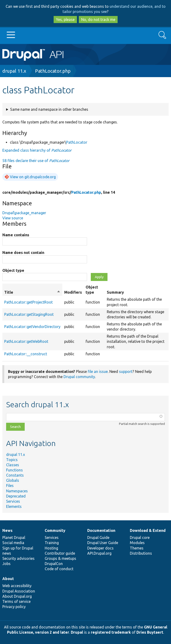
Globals (13, 480)
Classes (13, 465)
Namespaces (17, 491)
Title (32, 292)
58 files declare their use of (36, 161)
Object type (13, 270)
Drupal (77, 632)
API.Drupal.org (99, 553)
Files (10, 486)
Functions (14, 470)
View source (13, 218)
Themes (137, 548)
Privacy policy (14, 607)
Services (13, 501)
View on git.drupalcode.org (33, 177)
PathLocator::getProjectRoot (28, 302)
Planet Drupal (14, 537)
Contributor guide (60, 553)
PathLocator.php (53, 71)
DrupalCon (54, 564)
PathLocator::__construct (26, 354)
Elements (14, 506)
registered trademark (111, 632)
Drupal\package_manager (24, 213)
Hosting (51, 548)
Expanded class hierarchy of (37, 150)
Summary (115, 292)
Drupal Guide (98, 537)
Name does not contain (23, 253)
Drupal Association (19, 591)
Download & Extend (148, 530)
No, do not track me (98, 20)
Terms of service (16, 601)
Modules (137, 543)
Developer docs (100, 548)
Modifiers (73, 292)
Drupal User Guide (103, 543)
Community (55, 530)
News (7, 530)
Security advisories (18, 558)
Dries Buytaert (150, 632)
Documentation (101, 530)
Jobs (6, 564)
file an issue (98, 371)
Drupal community (79, 377)
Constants (15, 475)
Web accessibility (17, 586)
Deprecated (16, 496)
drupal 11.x (14, 71)
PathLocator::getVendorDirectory (32, 327)
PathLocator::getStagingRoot (29, 314)
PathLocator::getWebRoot (26, 341)
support (126, 371)
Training (52, 543)
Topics (12, 460)
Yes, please (65, 20)
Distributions (141, 553)
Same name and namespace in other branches (49, 109)
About (8, 579)
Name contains (16, 235)
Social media (13, 543)
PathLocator (77, 142)
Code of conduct (59, 569)
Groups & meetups (60, 558)
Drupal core (140, 537)
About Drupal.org (17, 596)
